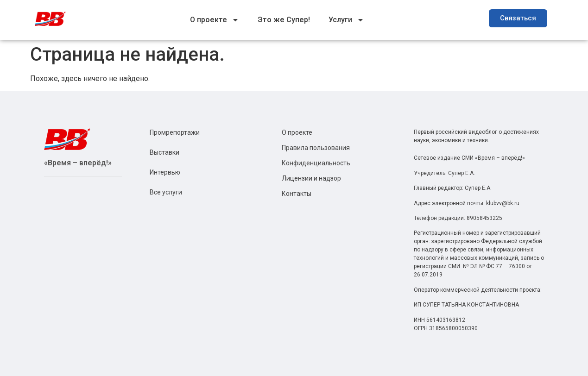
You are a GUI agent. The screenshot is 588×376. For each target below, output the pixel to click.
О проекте (215, 20)
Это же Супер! (284, 20)
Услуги (346, 20)
